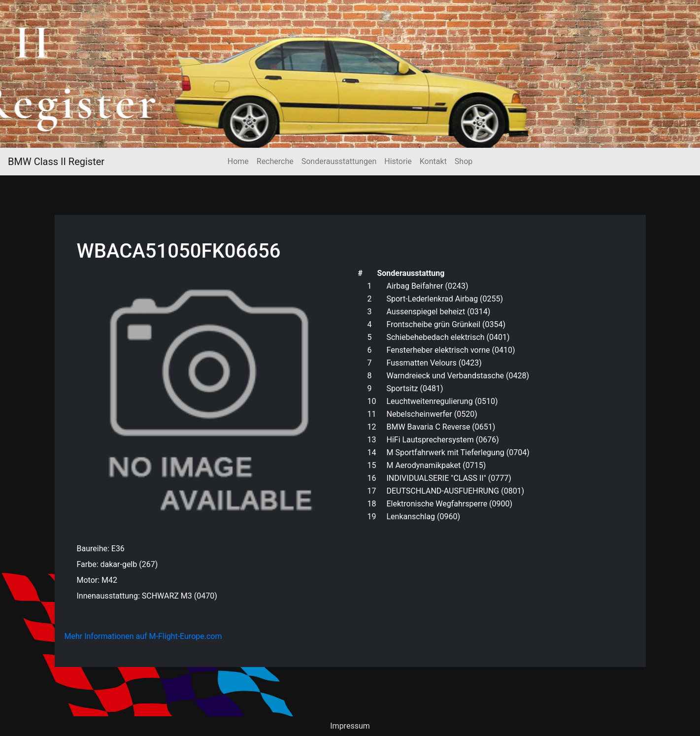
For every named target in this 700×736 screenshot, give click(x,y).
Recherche (275, 161)
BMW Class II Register (56, 162)
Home (238, 161)
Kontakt (433, 161)
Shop (464, 161)
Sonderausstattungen (339, 161)
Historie (398, 161)
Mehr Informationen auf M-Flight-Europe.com (143, 636)
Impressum (350, 726)
